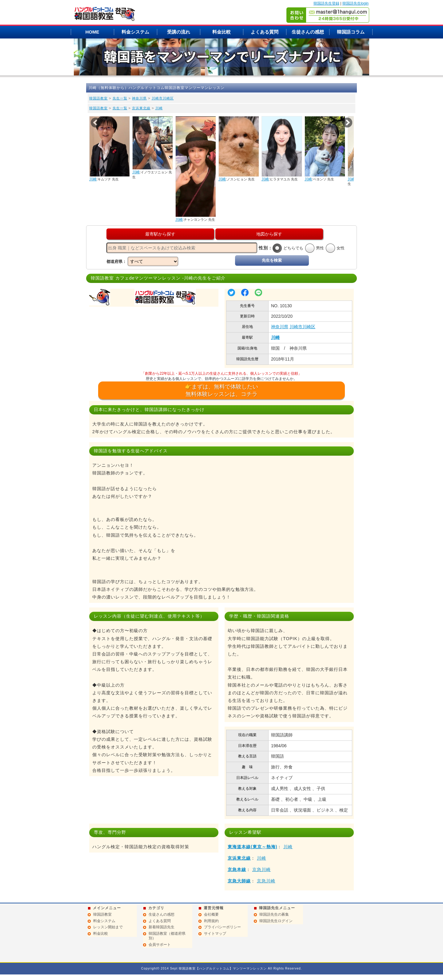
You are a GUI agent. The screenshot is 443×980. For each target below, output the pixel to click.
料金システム (135, 32)
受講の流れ (179, 32)
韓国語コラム (351, 32)
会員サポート (160, 945)
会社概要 (211, 914)
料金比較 (221, 32)
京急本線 (237, 869)
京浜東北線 (141, 108)
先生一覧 (120, 98)
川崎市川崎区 (163, 98)
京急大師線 (239, 881)
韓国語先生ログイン (276, 921)
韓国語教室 (98, 98)
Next (347, 123)
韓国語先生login (355, 3)
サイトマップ (215, 934)
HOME (92, 32)
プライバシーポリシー (222, 927)
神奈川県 (139, 98)
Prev (96, 123)
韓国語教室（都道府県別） (167, 936)
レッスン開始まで (108, 927)
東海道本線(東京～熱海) (252, 847)
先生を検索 (272, 260)
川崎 (159, 108)
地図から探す (269, 234)
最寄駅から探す (160, 234)
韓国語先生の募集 (274, 914)
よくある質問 (265, 32)
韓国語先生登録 (326, 3)
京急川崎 (261, 869)
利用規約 (211, 921)
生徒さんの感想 (308, 32)
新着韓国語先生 (162, 927)
